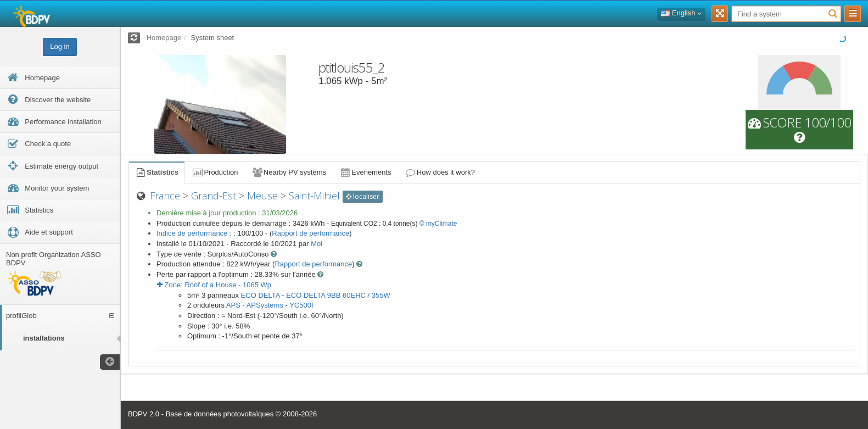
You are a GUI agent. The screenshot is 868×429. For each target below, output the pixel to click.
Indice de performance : (195, 233)
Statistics (156, 172)
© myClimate (438, 224)
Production (215, 172)
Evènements (365, 172)
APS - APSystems (255, 305)
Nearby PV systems (289, 172)
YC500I (301, 305)
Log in (60, 46)
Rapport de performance (310, 233)
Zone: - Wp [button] (214, 285)
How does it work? (440, 172)
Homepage (164, 38)
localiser (363, 196)
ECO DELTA (261, 295)
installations (44, 338)
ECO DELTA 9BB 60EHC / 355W (338, 295)
